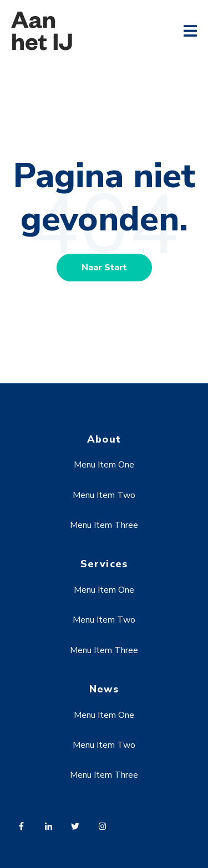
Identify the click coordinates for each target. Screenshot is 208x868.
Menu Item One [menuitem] (104, 465)
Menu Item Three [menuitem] (104, 525)
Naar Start (104, 268)
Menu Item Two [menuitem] (104, 495)
